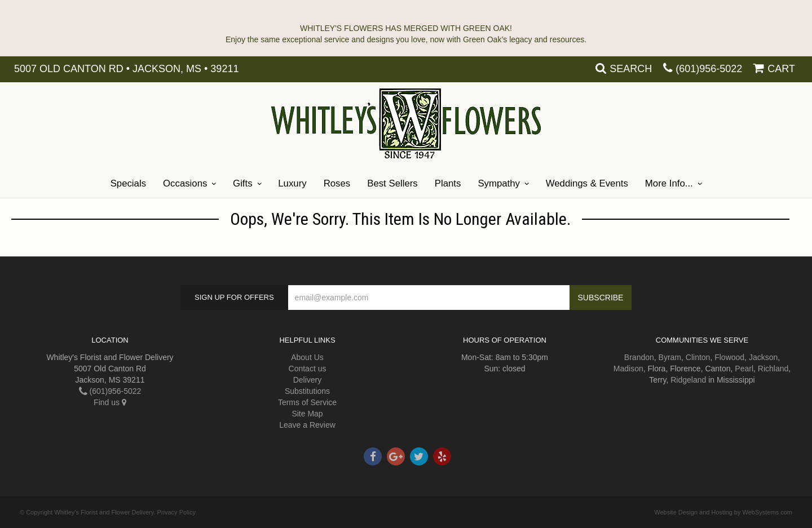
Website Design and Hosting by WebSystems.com (723, 512)
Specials (128, 183)
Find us (110, 402)
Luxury (292, 183)
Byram (670, 357)
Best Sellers (392, 183)
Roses (337, 183)
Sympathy (499, 183)
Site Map (307, 414)
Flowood (729, 357)
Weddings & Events (587, 183)
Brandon (639, 357)
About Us (307, 357)
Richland (773, 369)
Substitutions (307, 391)
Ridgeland (688, 380)
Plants (448, 183)
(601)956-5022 (709, 69)
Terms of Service (307, 402)
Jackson (763, 357)
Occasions (185, 183)
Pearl (744, 369)
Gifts (243, 183)
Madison (628, 369)
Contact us (308, 369)
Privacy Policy (176, 512)
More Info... (669, 183)
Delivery (308, 380)
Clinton (698, 357)
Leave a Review (307, 425)
